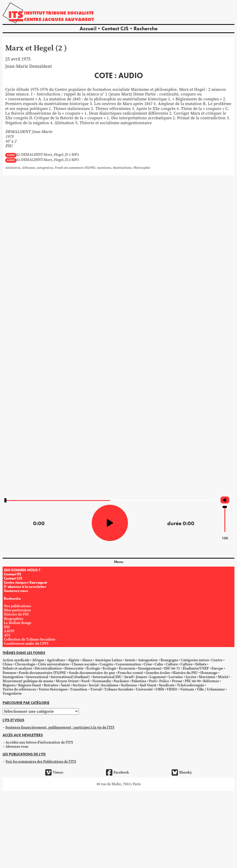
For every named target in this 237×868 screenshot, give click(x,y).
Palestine (139, 681)
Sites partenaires (17, 610)
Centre (217, 660)
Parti (153, 681)
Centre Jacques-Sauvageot (25, 582)
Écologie (93, 668)
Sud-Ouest (148, 685)
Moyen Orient (67, 681)
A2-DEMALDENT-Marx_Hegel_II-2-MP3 (47, 160)
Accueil (88, 28)
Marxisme (207, 677)
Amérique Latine (108, 660)
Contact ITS (13, 574)
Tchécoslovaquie (191, 685)
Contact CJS (115, 28)
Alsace (87, 660)
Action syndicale (16, 660)
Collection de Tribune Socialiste (30, 639)
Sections (79, 685)
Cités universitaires (53, 664)
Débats (201, 664)
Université (144, 689)
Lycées (191, 677)
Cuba (159, 664)
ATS (7, 635)
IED (7, 627)
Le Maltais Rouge (18, 623)
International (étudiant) (70, 677)
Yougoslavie (12, 693)
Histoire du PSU (17, 614)
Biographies (14, 619)
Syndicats (167, 685)
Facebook (117, 773)
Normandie (102, 681)
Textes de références (19, 689)
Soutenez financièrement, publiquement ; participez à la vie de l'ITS (60, 727)
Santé (66, 685)
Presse (177, 681)
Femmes (9, 673)
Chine (7, 664)
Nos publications (17, 606)
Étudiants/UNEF (196, 668)
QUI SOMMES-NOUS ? (22, 570)
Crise (148, 664)
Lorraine (176, 677)
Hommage (209, 673)
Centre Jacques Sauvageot (59, 19)
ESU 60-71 (172, 668)
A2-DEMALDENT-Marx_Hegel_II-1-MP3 (47, 155)
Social (94, 685)
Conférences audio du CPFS (26, 644)
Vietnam (187, 689)
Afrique (38, 660)
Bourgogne (169, 660)
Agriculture (56, 660)
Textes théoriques (53, 689)
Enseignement (150, 668)
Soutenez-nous (16, 591)
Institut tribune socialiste (59, 13)
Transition (79, 689)
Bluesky (182, 773)
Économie (127, 668)
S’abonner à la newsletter (25, 587)
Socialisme (110, 685)
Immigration (13, 677)
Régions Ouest (30, 685)
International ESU (107, 677)
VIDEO (172, 689)
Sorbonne (129, 685)
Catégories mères (195, 660)
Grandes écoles (158, 673)
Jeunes (141, 677)
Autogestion (148, 660)
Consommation (128, 664)
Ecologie (109, 668)
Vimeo (54, 773)
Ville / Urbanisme (211, 689)
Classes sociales (84, 664)
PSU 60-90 (193, 681)
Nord (85, 681)
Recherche (146, 28)
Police (164, 681)
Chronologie (25, 664)
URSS (160, 689)
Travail (96, 689)
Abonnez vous (17, 747)
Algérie (74, 660)
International (37, 677)
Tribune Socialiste (119, 689)
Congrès (106, 664)
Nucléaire (121, 681)
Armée (130, 660)
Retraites (51, 685)
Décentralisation (48, 668)
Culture (172, 664)
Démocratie (74, 668)
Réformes (211, 681)
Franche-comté (130, 673)
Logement (158, 677)
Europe (217, 668)
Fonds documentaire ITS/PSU (43, 673)
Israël (129, 677)
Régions (9, 685)
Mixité (223, 677)
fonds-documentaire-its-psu (92, 673)
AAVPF (9, 631)
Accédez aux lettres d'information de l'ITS (39, 742)
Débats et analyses (17, 668)
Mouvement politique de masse (28, 681)
